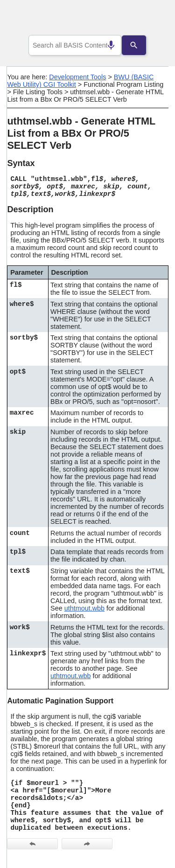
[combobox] (75, 45)
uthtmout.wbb (84, 608)
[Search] (141, 45)
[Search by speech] (104, 45)
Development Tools (77, 77)
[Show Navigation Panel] (150, 19)
